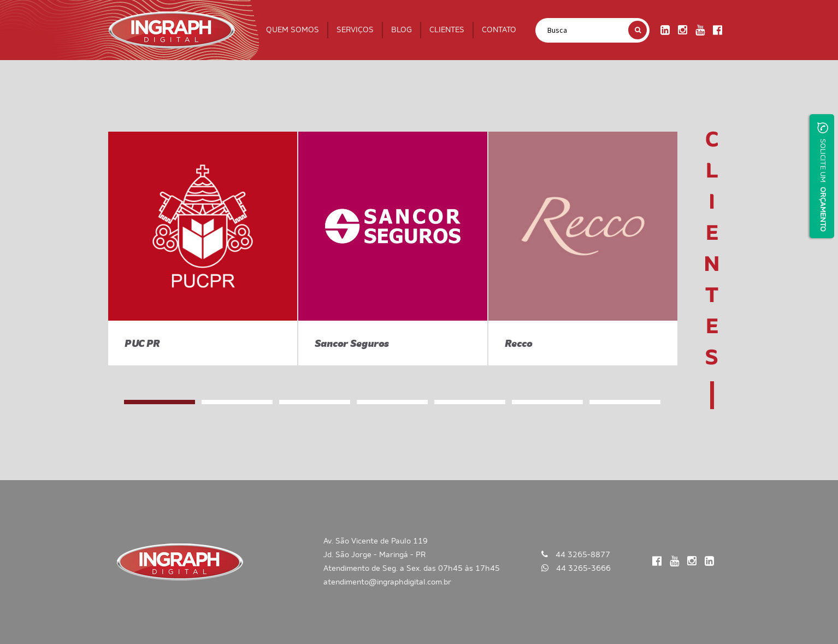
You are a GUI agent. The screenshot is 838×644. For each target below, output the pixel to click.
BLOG (402, 30)
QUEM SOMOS (293, 30)
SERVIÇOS (355, 30)
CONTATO (499, 30)
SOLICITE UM (823, 177)
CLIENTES (447, 30)
